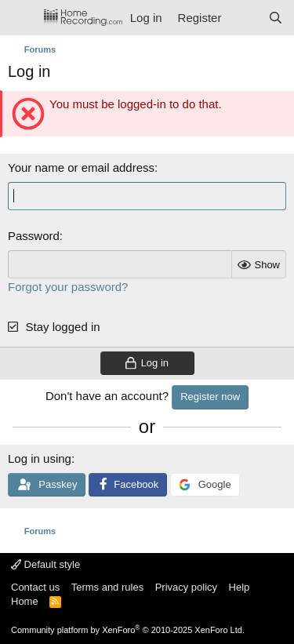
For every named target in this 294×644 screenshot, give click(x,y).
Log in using (40, 458)
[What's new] (244, 18)
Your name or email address (81, 167)
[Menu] (22, 18)
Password (34, 236)
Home (25, 601)
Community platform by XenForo (128, 630)
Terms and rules (107, 587)
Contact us (35, 587)
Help (240, 587)
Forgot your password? (68, 287)
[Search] (276, 18)
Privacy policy (186, 587)
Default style (45, 564)
